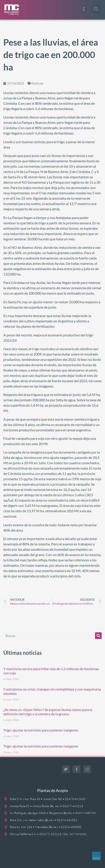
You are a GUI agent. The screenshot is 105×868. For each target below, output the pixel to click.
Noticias (37, 83)
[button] (84, 9)
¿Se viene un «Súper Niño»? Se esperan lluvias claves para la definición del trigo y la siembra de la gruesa (48, 712)
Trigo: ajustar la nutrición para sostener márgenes (41, 730)
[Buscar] (98, 636)
